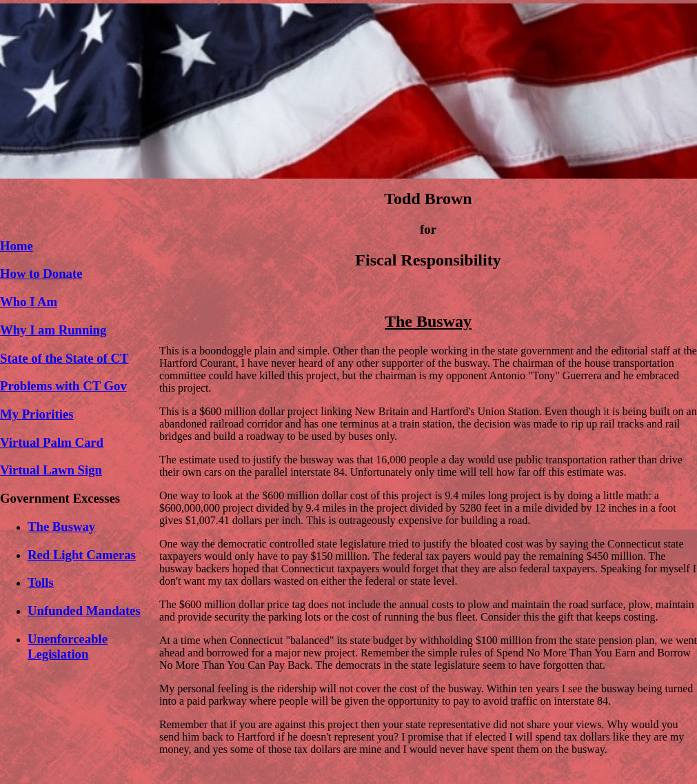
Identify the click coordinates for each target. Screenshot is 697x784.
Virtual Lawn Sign (51, 470)
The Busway (61, 526)
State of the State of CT (64, 358)
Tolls (41, 582)
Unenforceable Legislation (68, 646)
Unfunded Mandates (84, 611)
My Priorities (37, 414)
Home (17, 246)
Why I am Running (53, 330)
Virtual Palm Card (52, 442)
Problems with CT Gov (63, 386)
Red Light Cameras (82, 555)
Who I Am (29, 302)
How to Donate (41, 273)
